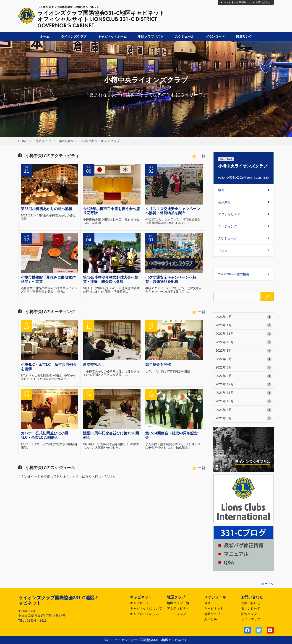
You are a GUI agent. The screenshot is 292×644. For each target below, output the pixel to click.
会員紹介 (224, 202)
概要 (221, 190)
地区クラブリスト (151, 36)
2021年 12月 (244, 384)
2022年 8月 (244, 359)
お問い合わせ (261, 2)
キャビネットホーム (112, 36)
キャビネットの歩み (144, 614)
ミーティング (228, 226)
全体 (207, 603)
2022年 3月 (244, 376)
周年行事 (211, 619)
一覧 (199, 156)
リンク (223, 250)
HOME (23, 141)
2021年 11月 (244, 393)
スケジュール (185, 36)
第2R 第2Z (66, 141)
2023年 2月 (244, 317)
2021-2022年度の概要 (234, 274)
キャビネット (140, 603)
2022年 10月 (244, 342)
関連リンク (244, 36)
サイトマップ (251, 619)
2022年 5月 (244, 368)
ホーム (45, 36)
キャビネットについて (146, 608)
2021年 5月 (244, 418)
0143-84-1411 (37, 621)
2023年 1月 (244, 325)
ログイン (267, 584)
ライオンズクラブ (74, 36)
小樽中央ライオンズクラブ (101, 141)
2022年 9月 (244, 351)
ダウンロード (215, 36)
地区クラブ (43, 141)
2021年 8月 (244, 410)
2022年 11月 (244, 334)
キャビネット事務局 (233, 2)
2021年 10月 (244, 401)
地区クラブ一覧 (178, 603)
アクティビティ (229, 214)
